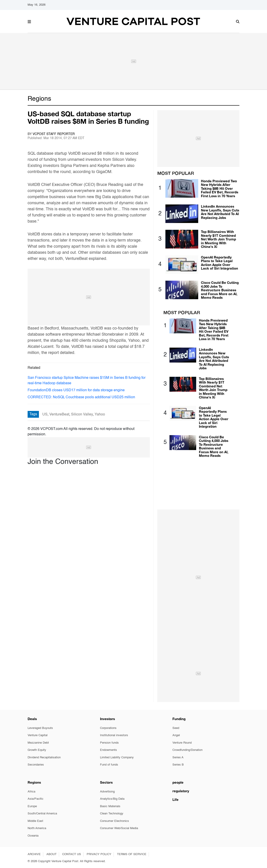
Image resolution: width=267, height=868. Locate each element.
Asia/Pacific (36, 799)
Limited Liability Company (117, 758)
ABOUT (51, 854)
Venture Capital (38, 735)
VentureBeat (59, 415)
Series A (178, 758)
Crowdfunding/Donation (187, 750)
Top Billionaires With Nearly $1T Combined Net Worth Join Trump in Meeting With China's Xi (218, 239)
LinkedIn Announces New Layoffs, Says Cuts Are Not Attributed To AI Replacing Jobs (220, 212)
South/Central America (42, 814)
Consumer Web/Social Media (119, 828)
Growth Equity (37, 750)
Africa (31, 792)
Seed (176, 728)
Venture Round (182, 743)
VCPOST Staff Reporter (54, 134)
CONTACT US (72, 854)
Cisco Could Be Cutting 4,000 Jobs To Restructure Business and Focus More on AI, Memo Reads (220, 290)
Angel (176, 735)
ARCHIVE (34, 854)
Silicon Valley (82, 415)
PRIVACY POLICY (99, 854)
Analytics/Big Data (112, 799)
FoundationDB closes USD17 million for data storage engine (76, 390)
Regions (39, 99)
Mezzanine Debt (38, 743)
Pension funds (109, 743)
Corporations (108, 728)
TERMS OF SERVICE (132, 854)
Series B (178, 765)
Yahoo (100, 415)
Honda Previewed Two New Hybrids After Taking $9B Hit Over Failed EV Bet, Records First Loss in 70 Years (220, 188)
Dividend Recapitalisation (44, 758)
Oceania (33, 836)
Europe (32, 806)
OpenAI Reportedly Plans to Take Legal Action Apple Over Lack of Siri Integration (219, 263)
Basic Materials (110, 806)
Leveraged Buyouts (40, 728)
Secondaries (36, 765)
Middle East (35, 821)
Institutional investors (114, 735)
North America (37, 828)
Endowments (108, 750)
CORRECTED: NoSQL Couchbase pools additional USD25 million (81, 397)
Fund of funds (109, 765)
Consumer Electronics (114, 821)
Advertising (107, 792)
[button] (29, 21)
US (45, 415)
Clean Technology (112, 814)
